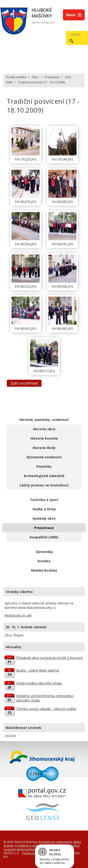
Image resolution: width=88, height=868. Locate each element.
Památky (44, 466)
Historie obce (44, 429)
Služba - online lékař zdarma (37, 670)
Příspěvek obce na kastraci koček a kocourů (49, 658)
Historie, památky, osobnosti (44, 420)
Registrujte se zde (18, 615)
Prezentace (52, 77)
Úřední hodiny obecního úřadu (39, 683)
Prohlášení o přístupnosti (32, 846)
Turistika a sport (44, 500)
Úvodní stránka (16, 77)
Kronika (44, 561)
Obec (35, 77)
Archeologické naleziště (44, 476)
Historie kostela (44, 438)
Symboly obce (44, 518)
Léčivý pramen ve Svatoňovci (44, 485)
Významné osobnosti (44, 457)
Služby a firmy (44, 509)
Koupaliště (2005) (44, 537)
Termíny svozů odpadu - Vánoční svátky (46, 709)
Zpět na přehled (24, 383)
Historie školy (44, 448)
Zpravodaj (44, 552)
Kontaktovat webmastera (55, 842)
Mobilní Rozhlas (44, 570)
